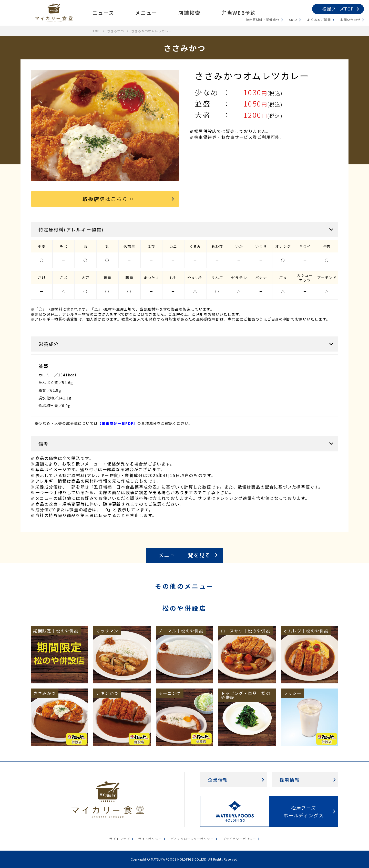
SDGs (293, 20)
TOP (96, 31)
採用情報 (290, 780)
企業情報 (218, 780)
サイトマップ (120, 839)
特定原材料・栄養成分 (263, 20)
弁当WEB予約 (239, 13)
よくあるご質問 (319, 20)
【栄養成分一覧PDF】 (117, 423)
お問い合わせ (350, 20)
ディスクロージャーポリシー (192, 839)
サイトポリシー (150, 839)
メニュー (146, 13)
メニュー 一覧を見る (184, 555)
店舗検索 (189, 13)
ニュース (103, 13)
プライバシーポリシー (239, 839)
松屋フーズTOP (338, 9)
